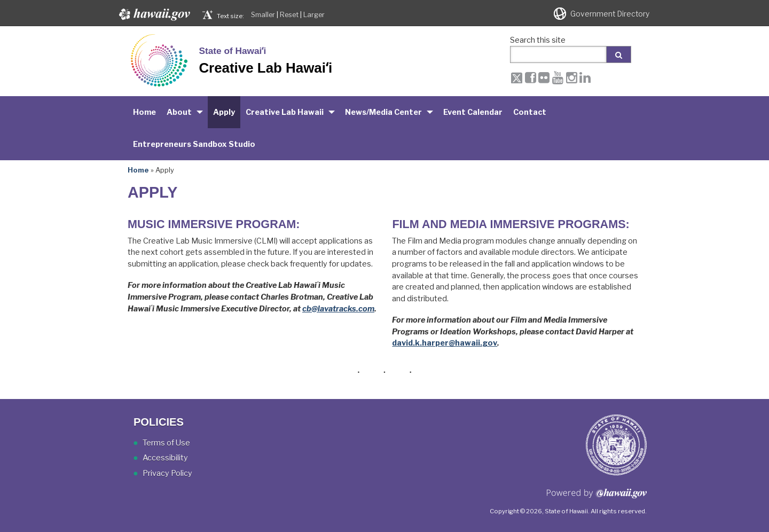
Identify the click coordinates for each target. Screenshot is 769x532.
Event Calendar (473, 112)
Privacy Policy (167, 473)
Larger (314, 15)
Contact (530, 112)
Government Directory (610, 14)
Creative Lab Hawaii (285, 112)
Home (144, 112)
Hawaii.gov (154, 14)
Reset (289, 15)
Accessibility (165, 458)
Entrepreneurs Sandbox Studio (194, 144)
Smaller (263, 15)
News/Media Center (383, 112)
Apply (224, 112)
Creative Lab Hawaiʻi (265, 68)
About (179, 112)
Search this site (538, 40)
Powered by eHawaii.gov (597, 498)
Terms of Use (166, 443)
